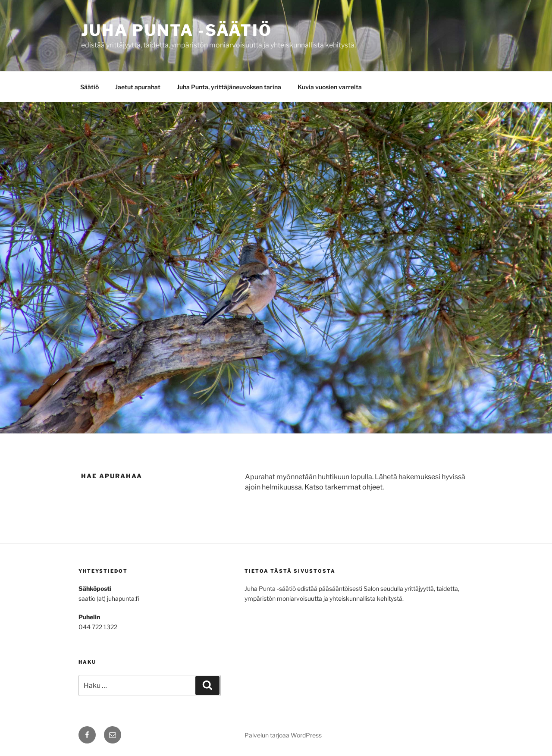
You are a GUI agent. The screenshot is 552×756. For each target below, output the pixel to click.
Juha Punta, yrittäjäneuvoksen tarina (229, 87)
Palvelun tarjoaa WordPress (283, 735)
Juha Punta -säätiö (177, 30)
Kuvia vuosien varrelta (330, 87)
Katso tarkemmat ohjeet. (344, 487)
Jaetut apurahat (138, 87)
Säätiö (89, 87)
